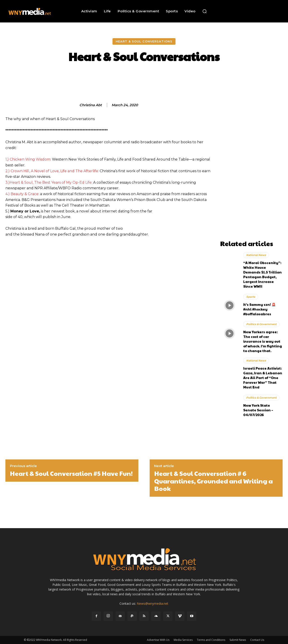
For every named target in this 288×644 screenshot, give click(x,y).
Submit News (238, 640)
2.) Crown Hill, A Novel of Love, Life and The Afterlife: (52, 171)
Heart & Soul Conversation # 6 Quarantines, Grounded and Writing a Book (213, 481)
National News (256, 255)
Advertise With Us (158, 640)
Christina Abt (91, 105)
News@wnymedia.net (153, 603)
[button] (205, 11)
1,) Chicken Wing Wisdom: (28, 159)
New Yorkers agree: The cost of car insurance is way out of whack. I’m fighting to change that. (263, 341)
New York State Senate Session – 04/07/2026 (258, 410)
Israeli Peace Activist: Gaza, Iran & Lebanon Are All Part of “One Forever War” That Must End (263, 378)
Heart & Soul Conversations (144, 41)
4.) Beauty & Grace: (22, 194)
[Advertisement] (251, 170)
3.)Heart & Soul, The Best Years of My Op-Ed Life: (49, 182)
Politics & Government (261, 324)
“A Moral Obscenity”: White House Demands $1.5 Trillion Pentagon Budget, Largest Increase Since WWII (262, 274)
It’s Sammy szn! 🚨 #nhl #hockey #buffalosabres (260, 309)
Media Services (183, 640)
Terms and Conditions (211, 640)
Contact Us (257, 640)
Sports (251, 297)
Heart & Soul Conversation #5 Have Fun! (71, 473)
